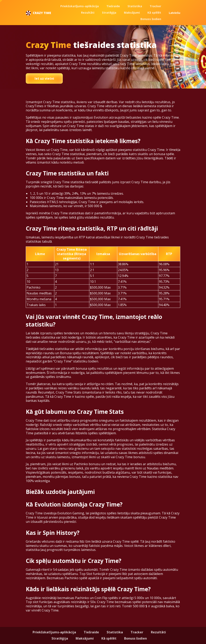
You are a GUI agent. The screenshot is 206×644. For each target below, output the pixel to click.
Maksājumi (132, 13)
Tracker (155, 6)
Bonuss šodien (151, 19)
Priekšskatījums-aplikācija (80, 6)
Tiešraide (113, 6)
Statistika (135, 6)
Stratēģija (109, 13)
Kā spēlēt (154, 13)
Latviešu (175, 13)
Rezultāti (88, 13)
